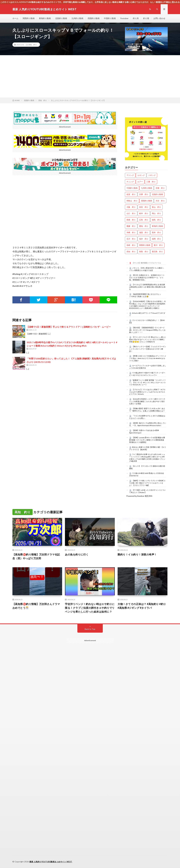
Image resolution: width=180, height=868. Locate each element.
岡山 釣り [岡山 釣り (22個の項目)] (156, 213)
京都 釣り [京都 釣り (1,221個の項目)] (160, 188)
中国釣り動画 (110, 18)
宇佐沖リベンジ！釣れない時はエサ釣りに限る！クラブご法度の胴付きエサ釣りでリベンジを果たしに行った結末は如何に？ (90, 608)
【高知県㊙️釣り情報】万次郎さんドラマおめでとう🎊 (36, 606)
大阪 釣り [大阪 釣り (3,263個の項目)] (131, 207)
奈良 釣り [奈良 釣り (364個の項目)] (144, 207)
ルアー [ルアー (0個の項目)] (140, 182)
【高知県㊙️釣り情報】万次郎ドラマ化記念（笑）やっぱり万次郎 (36, 556)
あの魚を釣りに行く (77, 554)
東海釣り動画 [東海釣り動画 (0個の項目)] (157, 226)
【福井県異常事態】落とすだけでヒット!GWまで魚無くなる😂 (145, 295)
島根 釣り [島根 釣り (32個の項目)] (131, 220)
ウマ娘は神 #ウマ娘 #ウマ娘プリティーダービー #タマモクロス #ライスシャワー (147, 374)
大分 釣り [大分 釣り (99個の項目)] (160, 201)
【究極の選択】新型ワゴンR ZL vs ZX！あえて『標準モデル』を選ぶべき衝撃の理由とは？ (147, 410)
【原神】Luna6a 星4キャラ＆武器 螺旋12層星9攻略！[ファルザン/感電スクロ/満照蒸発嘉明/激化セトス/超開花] (147, 440)
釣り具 (136, 18)
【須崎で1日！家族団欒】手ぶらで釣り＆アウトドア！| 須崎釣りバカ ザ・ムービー (69, 327)
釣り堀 (146, 18)
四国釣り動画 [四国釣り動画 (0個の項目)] (147, 201)
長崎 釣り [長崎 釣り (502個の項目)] (131, 245)
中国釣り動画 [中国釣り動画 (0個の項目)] (132, 188)
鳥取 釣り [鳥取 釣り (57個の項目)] (144, 251)
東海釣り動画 (45, 18)
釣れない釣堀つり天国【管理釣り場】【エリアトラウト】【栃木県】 (148, 448)
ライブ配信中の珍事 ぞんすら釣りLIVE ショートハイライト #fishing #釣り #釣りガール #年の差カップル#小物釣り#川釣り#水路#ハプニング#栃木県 (147, 458)
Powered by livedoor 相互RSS (139, 496)
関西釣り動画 (29, 18)
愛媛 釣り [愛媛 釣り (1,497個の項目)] (131, 226)
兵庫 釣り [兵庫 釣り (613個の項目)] (144, 194)
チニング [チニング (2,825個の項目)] (130, 182)
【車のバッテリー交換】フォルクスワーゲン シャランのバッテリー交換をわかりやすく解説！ (148, 349)
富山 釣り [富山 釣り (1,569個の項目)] (156, 207)
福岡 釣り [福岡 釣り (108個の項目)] (156, 239)
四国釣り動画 (94, 18)
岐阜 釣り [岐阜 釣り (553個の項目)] (144, 213)
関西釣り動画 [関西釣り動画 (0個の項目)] (145, 245)
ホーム (15, 18)
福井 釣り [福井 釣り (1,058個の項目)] (144, 239)
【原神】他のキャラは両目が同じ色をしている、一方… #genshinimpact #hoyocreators (148, 424)
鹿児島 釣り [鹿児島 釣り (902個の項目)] (157, 251)
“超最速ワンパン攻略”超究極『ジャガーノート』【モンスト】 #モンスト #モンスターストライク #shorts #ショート (147, 382)
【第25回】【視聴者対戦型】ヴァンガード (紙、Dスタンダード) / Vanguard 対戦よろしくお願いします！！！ (147, 330)
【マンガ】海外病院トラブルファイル (147, 263)
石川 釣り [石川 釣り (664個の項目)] (131, 239)
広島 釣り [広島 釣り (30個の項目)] (144, 220)
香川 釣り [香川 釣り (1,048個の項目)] (158, 245)
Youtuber (124, 18)
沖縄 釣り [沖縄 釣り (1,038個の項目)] (131, 232)
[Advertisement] (90, 76)
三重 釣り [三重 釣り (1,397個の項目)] (151, 182)
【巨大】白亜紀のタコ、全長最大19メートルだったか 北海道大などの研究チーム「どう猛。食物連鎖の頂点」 (147, 277)
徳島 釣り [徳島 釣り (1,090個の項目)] (156, 220)
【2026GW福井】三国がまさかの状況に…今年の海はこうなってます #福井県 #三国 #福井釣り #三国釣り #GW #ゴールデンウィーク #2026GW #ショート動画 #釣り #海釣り (147, 305)
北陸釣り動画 (61, 18)
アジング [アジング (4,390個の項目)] (130, 175)
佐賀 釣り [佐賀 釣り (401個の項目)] (131, 194)
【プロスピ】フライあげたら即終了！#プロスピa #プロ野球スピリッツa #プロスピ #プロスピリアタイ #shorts (147, 392)
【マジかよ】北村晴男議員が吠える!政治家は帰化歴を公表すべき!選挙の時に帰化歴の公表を (147, 287)
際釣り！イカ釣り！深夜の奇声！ (137, 554)
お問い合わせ (159, 18)
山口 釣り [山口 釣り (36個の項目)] (131, 213)
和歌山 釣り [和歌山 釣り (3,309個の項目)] (132, 201)
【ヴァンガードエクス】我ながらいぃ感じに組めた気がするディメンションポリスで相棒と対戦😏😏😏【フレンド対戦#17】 (148, 339)
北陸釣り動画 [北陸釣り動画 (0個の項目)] (157, 194)
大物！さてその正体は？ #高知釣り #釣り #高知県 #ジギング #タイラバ (142, 606)
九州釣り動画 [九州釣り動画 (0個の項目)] (147, 188)
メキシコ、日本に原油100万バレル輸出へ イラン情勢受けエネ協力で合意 (147, 269)
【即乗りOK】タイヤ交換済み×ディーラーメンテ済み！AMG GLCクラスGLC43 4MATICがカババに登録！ (148, 358)
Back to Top (90, 629)
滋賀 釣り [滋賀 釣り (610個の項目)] (144, 232)
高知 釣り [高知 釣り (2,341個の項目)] (131, 251)
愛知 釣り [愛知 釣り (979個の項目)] (144, 226)
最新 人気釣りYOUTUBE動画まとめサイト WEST (51, 862)
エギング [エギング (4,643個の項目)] (141, 175)
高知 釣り (33, 45)
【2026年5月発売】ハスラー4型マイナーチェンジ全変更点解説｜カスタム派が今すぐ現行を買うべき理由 (147, 401)
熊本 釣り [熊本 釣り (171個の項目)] (156, 232)
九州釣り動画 (77, 18)
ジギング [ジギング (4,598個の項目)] (152, 175)
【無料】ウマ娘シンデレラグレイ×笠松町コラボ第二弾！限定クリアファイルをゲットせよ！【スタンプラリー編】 (147, 483)
